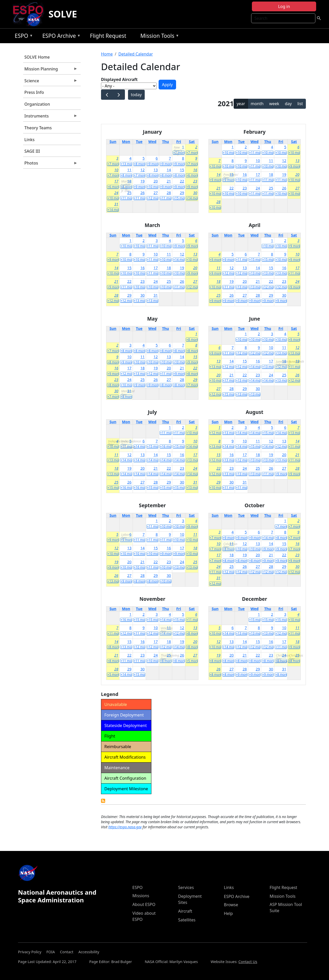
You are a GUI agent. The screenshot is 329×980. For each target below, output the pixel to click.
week (274, 104)
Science (50, 82)
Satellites (187, 920)
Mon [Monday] (126, 142)
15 (182, 170)
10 (116, 170)
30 (195, 193)
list (300, 104)
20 (156, 181)
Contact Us (248, 962)
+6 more (192, 175)
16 (195, 170)
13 (156, 170)
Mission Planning (50, 70)
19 (142, 181)
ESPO (22, 37)
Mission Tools (158, 37)
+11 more (126, 198)
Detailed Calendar (135, 54)
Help (228, 913)
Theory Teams (38, 128)
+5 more (192, 661)
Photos (50, 164)
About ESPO (144, 904)
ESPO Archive (60, 37)
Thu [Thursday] (165, 142)
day (288, 104)
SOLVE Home (37, 57)
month (257, 104)
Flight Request (108, 36)
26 (142, 193)
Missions (141, 896)
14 (169, 170)
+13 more (126, 164)
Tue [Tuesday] (139, 142)
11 (129, 170)
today (136, 95)
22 (182, 181)
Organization (37, 104)
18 (129, 181)
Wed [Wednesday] (152, 142)
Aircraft (185, 911)
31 (116, 204)
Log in (284, 6)
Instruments (50, 117)
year (241, 104)
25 (129, 193)
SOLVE (63, 14)
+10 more (153, 187)
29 (182, 193)
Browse (231, 905)
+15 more (179, 198)
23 (195, 181)
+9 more (153, 164)
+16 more (166, 447)
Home (107, 54)
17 (116, 181)
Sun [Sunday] (113, 142)
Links (30, 140)
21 (169, 181)
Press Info (34, 92)
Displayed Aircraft (119, 79)
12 (142, 170)
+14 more (192, 198)
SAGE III (32, 151)
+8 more (140, 164)
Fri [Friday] (179, 142)
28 (169, 193)
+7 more (179, 153)
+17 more (229, 380)
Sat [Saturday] (192, 142)
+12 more (153, 198)
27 (156, 193)
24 (116, 193)
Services (186, 887)
